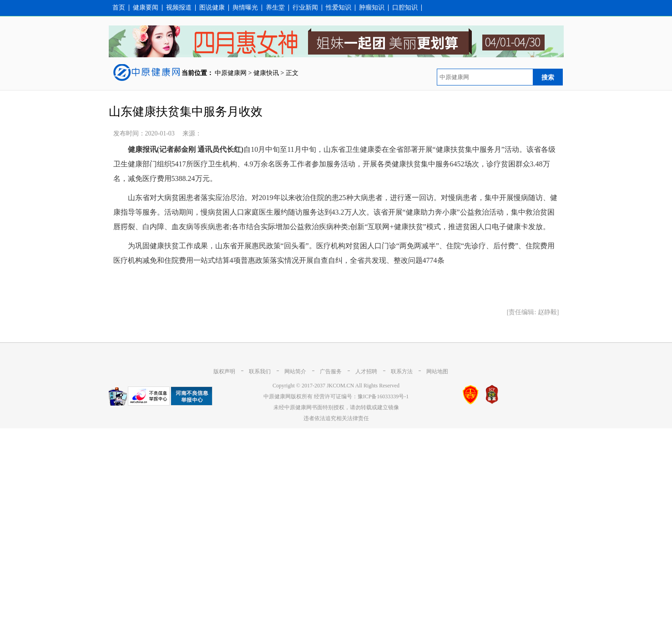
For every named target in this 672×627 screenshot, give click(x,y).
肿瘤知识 (372, 8)
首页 (119, 8)
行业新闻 (305, 8)
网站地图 (437, 371)
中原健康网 (231, 73)
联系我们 (260, 371)
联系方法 (402, 371)
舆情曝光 (245, 8)
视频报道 (179, 8)
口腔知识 (405, 8)
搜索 (548, 77)
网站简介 (295, 371)
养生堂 (275, 8)
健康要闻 (146, 8)
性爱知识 (339, 8)
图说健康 (212, 8)
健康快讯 (266, 73)
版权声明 (224, 371)
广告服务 (331, 371)
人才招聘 (366, 371)
